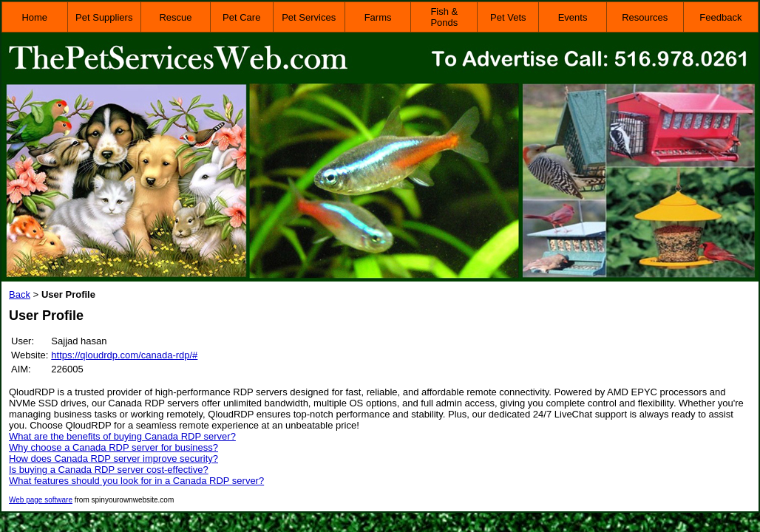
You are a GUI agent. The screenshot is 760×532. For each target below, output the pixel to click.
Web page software (41, 500)
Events (573, 17)
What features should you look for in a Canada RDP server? (136, 481)
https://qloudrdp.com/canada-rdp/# (124, 355)
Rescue (175, 17)
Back (20, 294)
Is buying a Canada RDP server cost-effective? (109, 470)
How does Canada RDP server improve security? (113, 458)
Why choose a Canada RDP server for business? (113, 447)
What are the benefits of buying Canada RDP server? (122, 436)
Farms (378, 17)
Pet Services (309, 17)
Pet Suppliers (104, 17)
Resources (645, 17)
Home (34, 17)
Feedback (720, 17)
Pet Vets (508, 17)
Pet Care (241, 17)
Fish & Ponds (444, 17)
